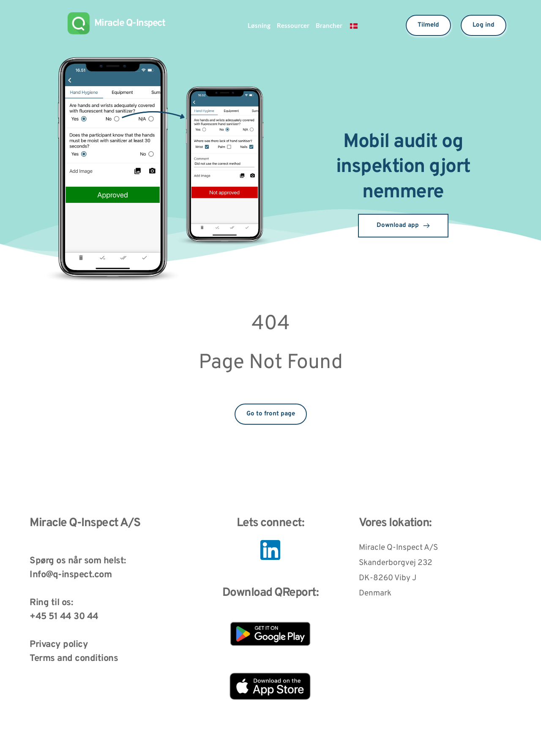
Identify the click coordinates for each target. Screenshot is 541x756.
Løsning (256, 25)
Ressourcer (293, 25)
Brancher (332, 25)
